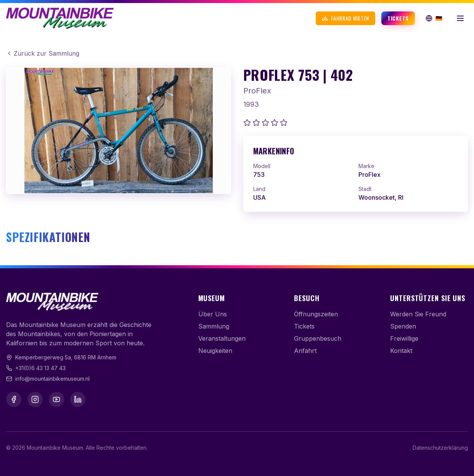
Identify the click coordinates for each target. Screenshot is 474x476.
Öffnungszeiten (316, 314)
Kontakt (401, 351)
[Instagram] (35, 399)
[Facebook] (14, 399)
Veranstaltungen (222, 338)
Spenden (403, 326)
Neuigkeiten (215, 351)
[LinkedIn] (78, 399)
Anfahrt (305, 351)
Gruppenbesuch (318, 338)
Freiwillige (404, 338)
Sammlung (214, 326)
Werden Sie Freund (418, 314)
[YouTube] (56, 399)
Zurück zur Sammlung (43, 53)
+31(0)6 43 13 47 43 (40, 368)
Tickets (398, 18)
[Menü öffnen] (460, 18)
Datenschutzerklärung (440, 448)
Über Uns (213, 314)
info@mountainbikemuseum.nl (52, 379)
